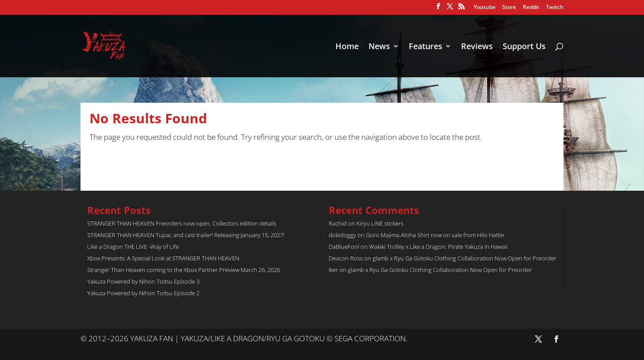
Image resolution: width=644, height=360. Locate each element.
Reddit (531, 8)
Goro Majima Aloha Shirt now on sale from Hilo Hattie (435, 235)
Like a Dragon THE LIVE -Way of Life (133, 247)
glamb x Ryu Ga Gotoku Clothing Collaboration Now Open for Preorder (464, 258)
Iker (333, 270)
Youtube (485, 8)
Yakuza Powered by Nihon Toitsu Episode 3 (143, 281)
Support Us (524, 47)
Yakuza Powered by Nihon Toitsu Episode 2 (143, 293)
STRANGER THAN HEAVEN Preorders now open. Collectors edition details (182, 223)
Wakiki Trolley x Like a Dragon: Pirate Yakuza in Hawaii (438, 247)
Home (347, 47)
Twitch (555, 8)
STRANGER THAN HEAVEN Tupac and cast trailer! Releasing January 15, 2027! (186, 235)
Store (509, 8)
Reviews (477, 47)
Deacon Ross (346, 258)
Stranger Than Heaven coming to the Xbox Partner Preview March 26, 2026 (184, 270)
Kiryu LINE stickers (380, 223)
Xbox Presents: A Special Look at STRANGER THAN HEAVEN (163, 258)
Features (426, 47)
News (379, 47)
